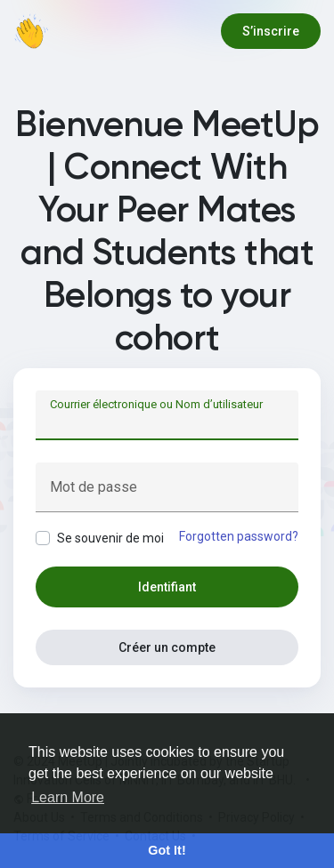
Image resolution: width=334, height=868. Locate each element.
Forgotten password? (239, 536)
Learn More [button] (68, 797)
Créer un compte (167, 647)
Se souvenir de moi (110, 538)
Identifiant (167, 587)
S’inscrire (271, 31)
